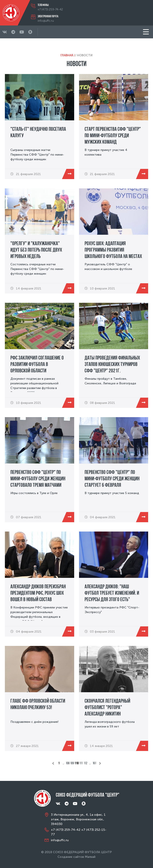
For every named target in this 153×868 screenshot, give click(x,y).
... (63, 763)
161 (94, 763)
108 (68, 763)
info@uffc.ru (46, 21)
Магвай (90, 857)
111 (81, 763)
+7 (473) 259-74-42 (50, 9)
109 (72, 763)
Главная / (68, 55)
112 (85, 763)
